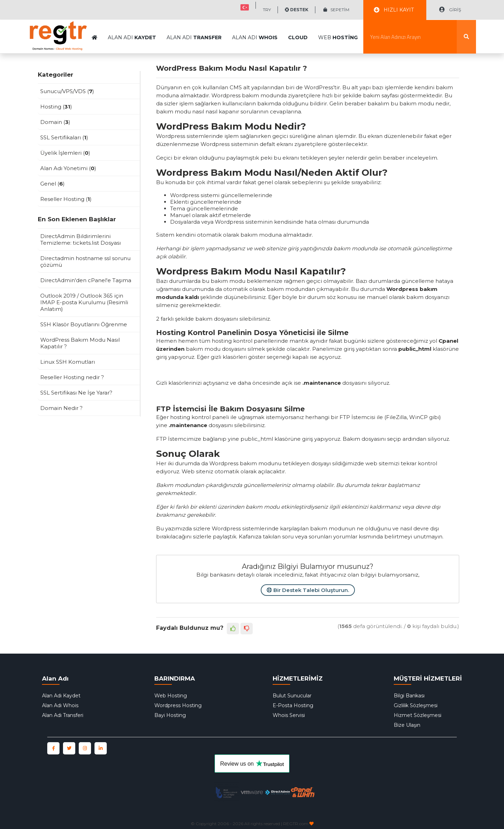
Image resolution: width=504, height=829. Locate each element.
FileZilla (396, 417)
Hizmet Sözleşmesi (418, 715)
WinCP (418, 417)
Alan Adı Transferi (63, 715)
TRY (267, 10)
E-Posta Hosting (293, 705)
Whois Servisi (289, 715)
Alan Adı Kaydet (61, 696)
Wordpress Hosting (178, 705)
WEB (338, 20)
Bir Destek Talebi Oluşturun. (308, 590)
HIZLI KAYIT (394, 10)
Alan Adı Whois (60, 705)
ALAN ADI (132, 20)
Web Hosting (171, 696)
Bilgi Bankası (409, 696)
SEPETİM (336, 10)
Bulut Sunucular (292, 696)
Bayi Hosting (170, 715)
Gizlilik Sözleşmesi (416, 705)
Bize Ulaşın (407, 725)
